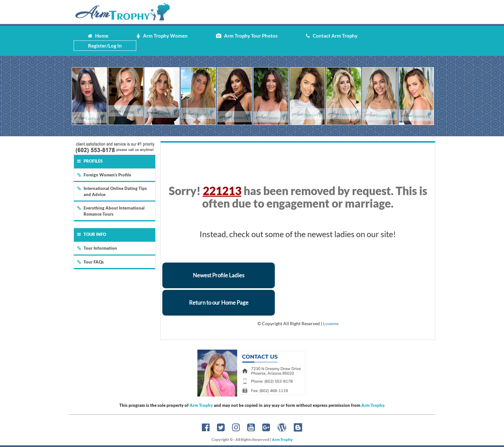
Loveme (331, 323)
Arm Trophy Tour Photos (247, 36)
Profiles (90, 161)
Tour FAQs (90, 262)
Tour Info (92, 234)
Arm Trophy (201, 405)
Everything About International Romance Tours (111, 211)
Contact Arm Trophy (332, 36)
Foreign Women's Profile (104, 175)
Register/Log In (105, 46)
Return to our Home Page (219, 303)
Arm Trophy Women (162, 36)
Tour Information (97, 248)
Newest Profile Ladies (219, 275)
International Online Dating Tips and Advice (112, 191)
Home (98, 36)
